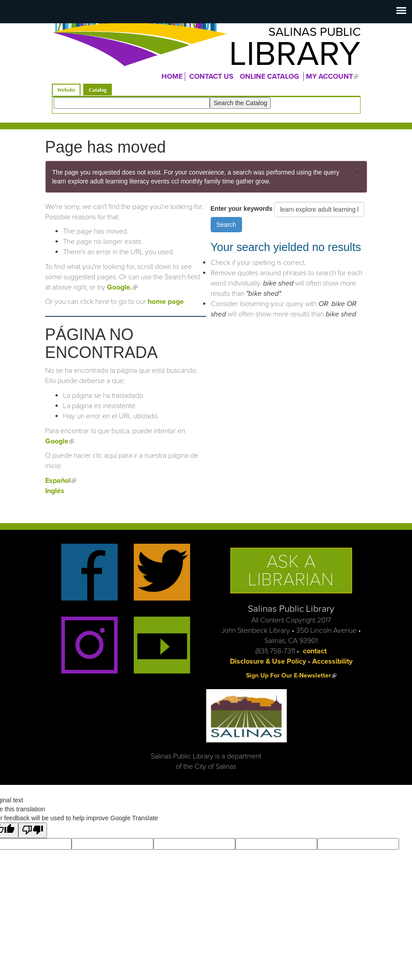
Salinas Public (305, 34)
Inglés (55, 494)
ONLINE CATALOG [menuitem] (270, 80)
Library (282, 58)
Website (66, 94)
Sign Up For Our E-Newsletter (291, 679)
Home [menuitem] (172, 80)
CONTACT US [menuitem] (211, 80)
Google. (122, 291)
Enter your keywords (242, 212)
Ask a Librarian (291, 574)
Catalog (100, 93)
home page (166, 305)
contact (315, 655)
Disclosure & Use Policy (268, 665)
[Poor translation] (33, 834)
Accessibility (332, 665)
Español (61, 484)
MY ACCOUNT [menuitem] (333, 80)
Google (59, 445)
